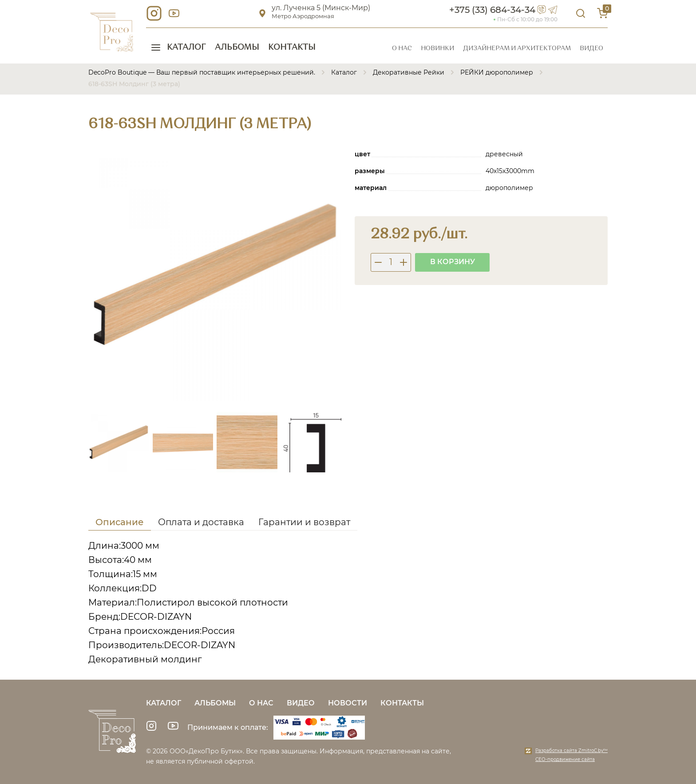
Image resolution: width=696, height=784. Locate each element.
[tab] (120, 524)
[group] (215, 274)
